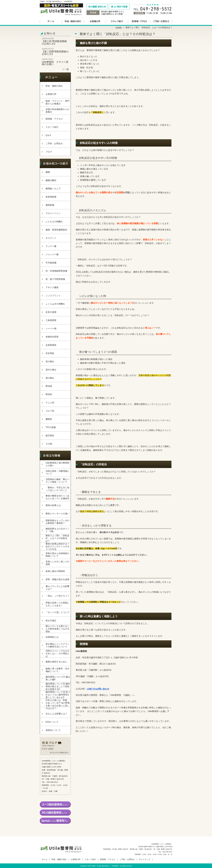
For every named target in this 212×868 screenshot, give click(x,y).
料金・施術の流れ (73, 21)
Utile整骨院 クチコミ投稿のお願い (55, 63)
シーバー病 (51, 329)
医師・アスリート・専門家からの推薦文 (57, 102)
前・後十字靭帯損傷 (55, 279)
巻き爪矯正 (51, 621)
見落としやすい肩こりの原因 (57, 563)
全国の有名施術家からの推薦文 (57, 111)
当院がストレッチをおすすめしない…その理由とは (57, 653)
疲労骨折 (50, 436)
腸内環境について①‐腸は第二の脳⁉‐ (58, 678)
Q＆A (48, 135)
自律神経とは (52, 637)
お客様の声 (95, 21)
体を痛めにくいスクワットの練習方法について (57, 645)
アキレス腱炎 (52, 287)
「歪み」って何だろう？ (57, 596)
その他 (49, 444)
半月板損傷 (51, 263)
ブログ (49, 152)
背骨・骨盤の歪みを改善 (57, 579)
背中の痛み (51, 370)
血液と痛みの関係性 (55, 571)
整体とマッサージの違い (57, 514)
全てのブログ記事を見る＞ (60, 753)
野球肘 (49, 394)
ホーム (51, 21)
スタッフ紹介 (117, 21)
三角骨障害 (51, 320)
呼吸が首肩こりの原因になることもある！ (57, 604)
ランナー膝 (51, 246)
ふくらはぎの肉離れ (55, 304)
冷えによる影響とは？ (56, 714)
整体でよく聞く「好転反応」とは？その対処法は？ (57, 538)
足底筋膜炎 (51, 345)
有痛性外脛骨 (52, 337)
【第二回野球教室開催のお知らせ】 (55, 53)
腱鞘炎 (49, 419)
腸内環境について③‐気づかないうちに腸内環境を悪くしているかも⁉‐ (58, 695)
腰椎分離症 (51, 180)
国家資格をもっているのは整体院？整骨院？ (57, 522)
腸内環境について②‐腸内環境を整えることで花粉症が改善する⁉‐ (58, 686)
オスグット (51, 238)
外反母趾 (50, 353)
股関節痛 (50, 205)
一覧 (67, 69)
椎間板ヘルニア (53, 189)
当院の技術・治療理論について (57, 472)
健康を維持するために (56, 662)
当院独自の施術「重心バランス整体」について (57, 481)
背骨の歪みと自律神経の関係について (57, 555)
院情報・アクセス (139, 21)
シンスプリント (53, 296)
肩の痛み (50, 378)
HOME (119, 27)
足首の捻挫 (51, 312)
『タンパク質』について (57, 612)
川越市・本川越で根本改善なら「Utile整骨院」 (106, 866)
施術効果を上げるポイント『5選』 (57, 530)
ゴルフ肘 (50, 411)
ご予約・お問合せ (161, 21)
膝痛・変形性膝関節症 (56, 230)
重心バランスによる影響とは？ (57, 588)
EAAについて (52, 722)
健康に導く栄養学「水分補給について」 (57, 670)
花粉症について (53, 730)
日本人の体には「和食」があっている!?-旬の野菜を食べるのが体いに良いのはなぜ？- (58, 704)
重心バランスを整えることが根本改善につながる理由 (57, 629)
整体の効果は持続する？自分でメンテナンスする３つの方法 (57, 546)
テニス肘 (50, 403)
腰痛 (48, 172)
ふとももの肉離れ (54, 222)
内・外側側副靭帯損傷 (56, 271)
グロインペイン (53, 213)
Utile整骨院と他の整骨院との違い (57, 464)
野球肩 (49, 386)
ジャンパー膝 (52, 254)
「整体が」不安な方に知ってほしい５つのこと (57, 489)
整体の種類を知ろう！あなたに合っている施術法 (57, 497)
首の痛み (50, 361)
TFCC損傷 (51, 427)
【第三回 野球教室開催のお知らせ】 (54, 43)
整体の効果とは (53, 505)
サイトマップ (145, 859)
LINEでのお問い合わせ (98, 689)
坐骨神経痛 (51, 197)
